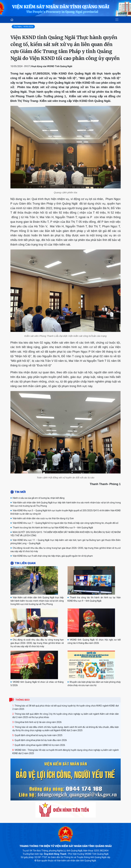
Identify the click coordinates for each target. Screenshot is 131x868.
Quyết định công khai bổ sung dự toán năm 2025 (38, 735)
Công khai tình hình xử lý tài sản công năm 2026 (38, 722)
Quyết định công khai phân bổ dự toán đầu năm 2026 (41, 740)
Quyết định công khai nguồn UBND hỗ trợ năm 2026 (40, 745)
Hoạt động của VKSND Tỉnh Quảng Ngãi (52, 66)
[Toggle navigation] (117, 20)
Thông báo (22, 700)
